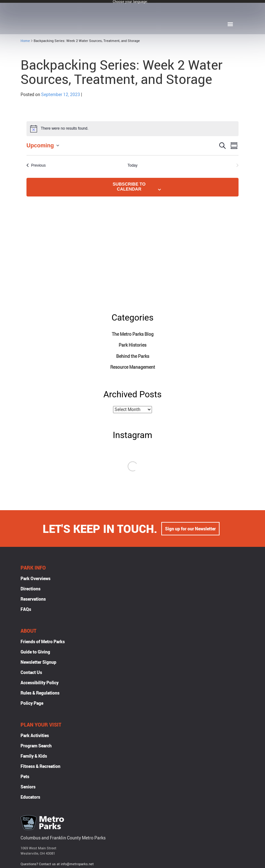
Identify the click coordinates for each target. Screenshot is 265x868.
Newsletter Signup (38, 663)
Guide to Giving (35, 652)
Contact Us (31, 673)
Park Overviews (35, 579)
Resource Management (133, 367)
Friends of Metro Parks (43, 642)
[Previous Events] (36, 166)
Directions (31, 589)
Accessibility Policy (40, 683)
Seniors (28, 787)
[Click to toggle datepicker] (43, 146)
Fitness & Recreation (40, 767)
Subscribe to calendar (129, 187)
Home (25, 41)
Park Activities (35, 736)
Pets (25, 777)
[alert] (132, 129)
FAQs (26, 610)
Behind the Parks (133, 356)
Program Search (36, 746)
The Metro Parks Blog (133, 334)
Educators (30, 798)
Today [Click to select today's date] (132, 165)
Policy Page (32, 704)
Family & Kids (34, 757)
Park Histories (132, 345)
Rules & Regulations (40, 693)
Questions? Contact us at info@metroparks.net (57, 864)
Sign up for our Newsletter (190, 529)
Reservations (33, 600)
